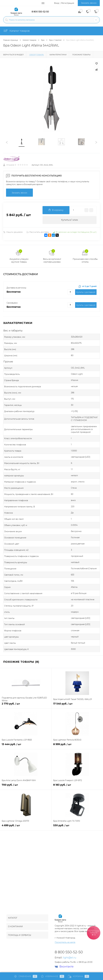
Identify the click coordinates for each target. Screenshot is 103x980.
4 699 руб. (26, 827)
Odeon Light (77, 374)
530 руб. (77, 827)
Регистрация (68, 3)
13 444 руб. (26, 746)
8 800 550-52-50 (40, 12)
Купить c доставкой (86, 292)
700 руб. (26, 786)
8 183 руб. (77, 786)
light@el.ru (70, 958)
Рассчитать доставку (38, 232)
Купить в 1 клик (70, 220)
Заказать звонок (89, 3)
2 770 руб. (26, 705)
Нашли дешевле (13, 232)
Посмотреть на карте (65, 942)
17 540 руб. (77, 705)
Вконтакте (64, 967)
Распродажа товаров (94, 933)
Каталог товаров (16, 31)
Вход (57, 3)
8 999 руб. (77, 746)
